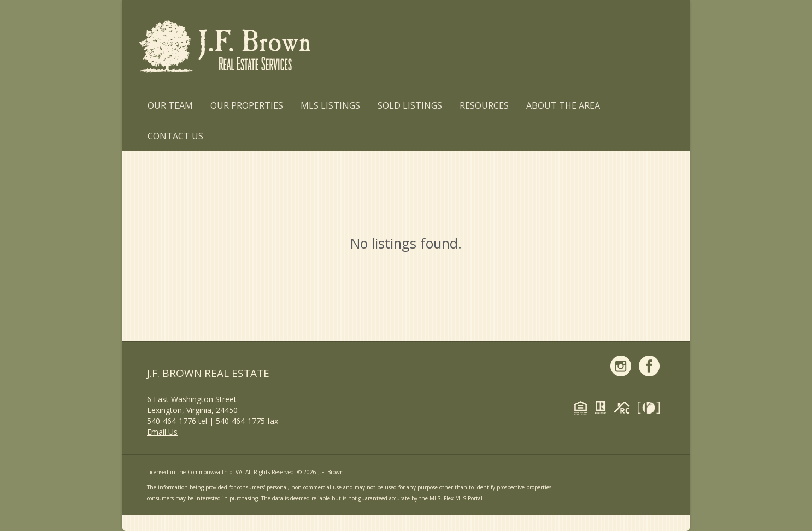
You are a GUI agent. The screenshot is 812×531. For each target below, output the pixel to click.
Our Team (170, 105)
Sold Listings (410, 105)
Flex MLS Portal (463, 498)
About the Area (563, 105)
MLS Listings (330, 105)
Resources (484, 105)
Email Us (162, 432)
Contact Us (175, 136)
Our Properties (247, 105)
